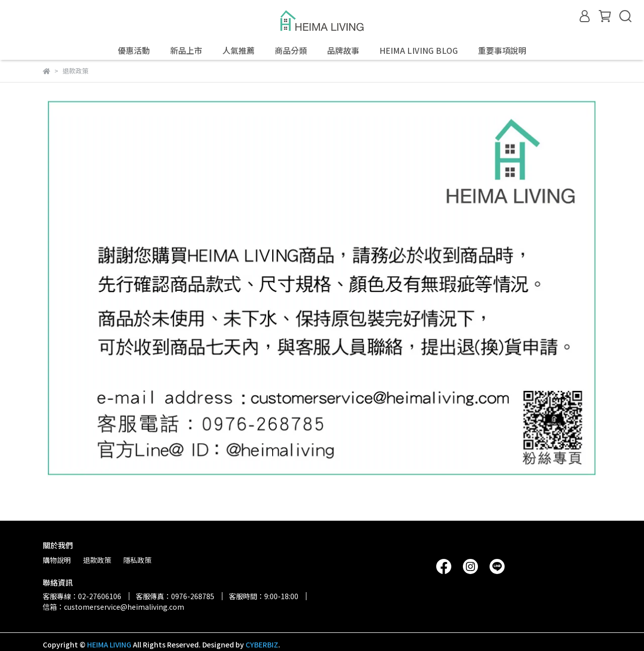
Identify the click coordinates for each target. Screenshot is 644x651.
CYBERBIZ (262, 644)
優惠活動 (134, 50)
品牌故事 (343, 50)
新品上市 (186, 50)
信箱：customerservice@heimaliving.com (113, 607)
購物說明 (57, 560)
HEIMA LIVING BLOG (419, 50)
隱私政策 (137, 560)
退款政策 (97, 560)
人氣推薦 (238, 50)
